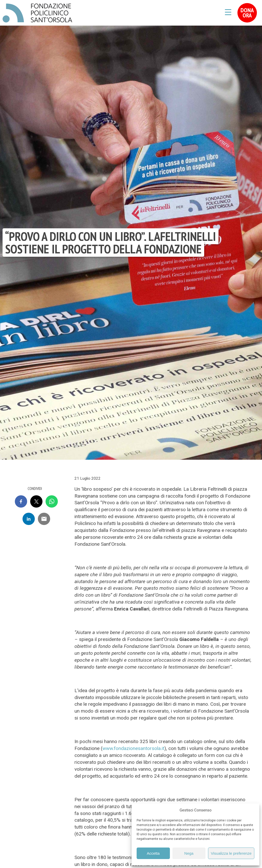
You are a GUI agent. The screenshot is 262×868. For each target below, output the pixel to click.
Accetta (153, 853)
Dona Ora (247, 13)
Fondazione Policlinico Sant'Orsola (37, 13)
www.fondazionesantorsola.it (133, 748)
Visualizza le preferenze (231, 853)
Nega (189, 853)
